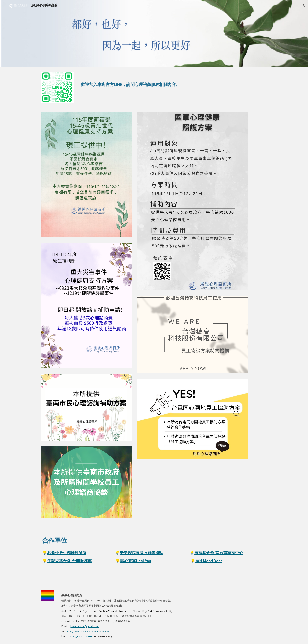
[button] (303, 6)
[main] (173, 80)
